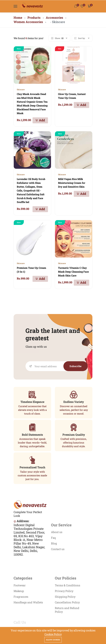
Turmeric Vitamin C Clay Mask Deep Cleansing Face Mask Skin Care (73, 272)
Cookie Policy (53, 634)
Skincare (21, 89)
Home (18, 17)
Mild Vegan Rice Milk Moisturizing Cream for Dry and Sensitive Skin (72, 183)
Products (34, 17)
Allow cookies (53, 640)
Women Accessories (28, 22)
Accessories (54, 17)
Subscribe (76, 366)
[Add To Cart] (40, 120)
